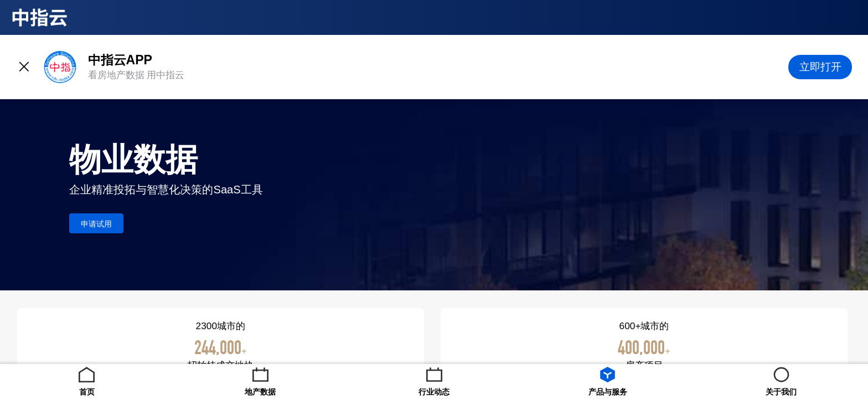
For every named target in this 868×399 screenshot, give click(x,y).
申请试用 (96, 224)
